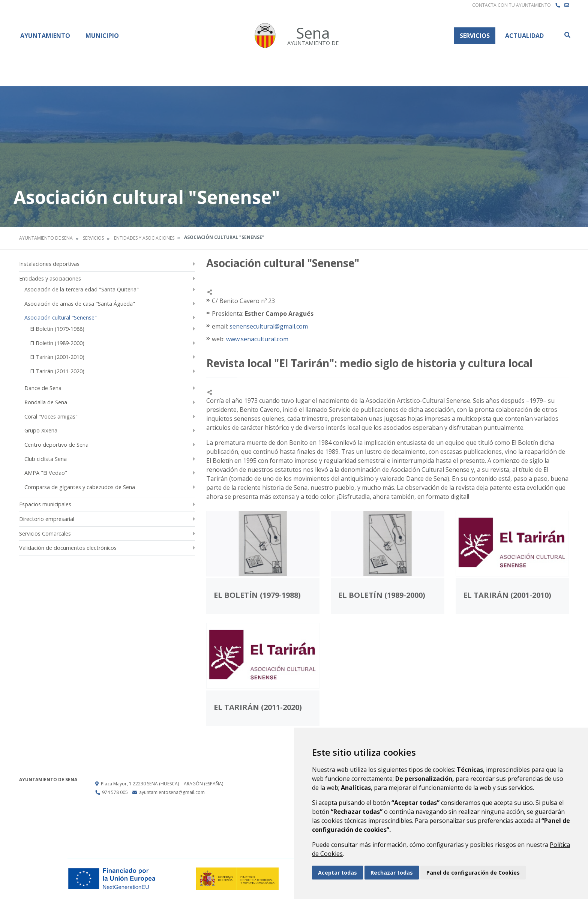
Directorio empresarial (47, 519)
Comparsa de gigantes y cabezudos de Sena (80, 487)
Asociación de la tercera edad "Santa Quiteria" (82, 289)
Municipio (102, 36)
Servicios (475, 36)
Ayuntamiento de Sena (46, 238)
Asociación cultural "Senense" (61, 317)
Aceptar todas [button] (337, 873)
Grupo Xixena (41, 430)
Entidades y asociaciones (144, 238)
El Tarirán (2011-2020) (57, 371)
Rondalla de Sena (46, 402)
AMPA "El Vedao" (46, 473)
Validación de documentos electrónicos (68, 548)
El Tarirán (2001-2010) (57, 357)
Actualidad (524, 36)
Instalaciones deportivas (49, 264)
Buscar (567, 35)
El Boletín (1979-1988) (57, 329)
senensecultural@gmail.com (269, 326)
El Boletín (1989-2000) (57, 343)
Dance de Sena (43, 388)
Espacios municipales (45, 504)
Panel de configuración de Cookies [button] (473, 873)
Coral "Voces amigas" (51, 416)
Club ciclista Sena (46, 459)
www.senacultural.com (256, 339)
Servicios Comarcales (45, 534)
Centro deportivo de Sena (56, 445)
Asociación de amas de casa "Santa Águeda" (80, 304)
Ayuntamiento (45, 36)
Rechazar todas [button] (392, 873)
